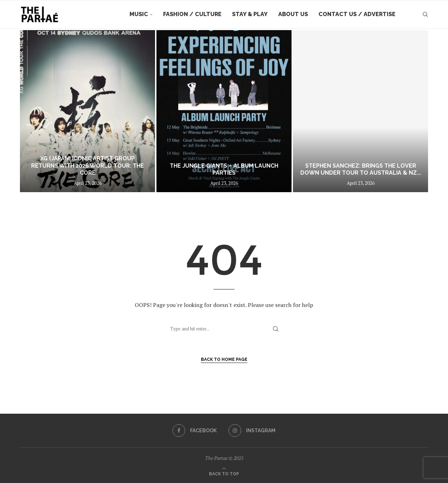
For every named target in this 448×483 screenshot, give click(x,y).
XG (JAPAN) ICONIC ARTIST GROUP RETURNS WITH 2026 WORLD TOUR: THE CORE (87, 166)
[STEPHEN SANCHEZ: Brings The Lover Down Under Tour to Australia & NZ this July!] (360, 111)
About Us (293, 14)
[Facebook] (195, 430)
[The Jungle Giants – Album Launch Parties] (224, 111)
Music (139, 14)
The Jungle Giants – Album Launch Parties (224, 169)
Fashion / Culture (192, 14)
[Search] (425, 14)
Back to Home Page (224, 359)
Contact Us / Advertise (357, 14)
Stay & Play (250, 14)
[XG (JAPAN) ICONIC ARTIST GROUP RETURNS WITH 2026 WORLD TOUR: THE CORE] (87, 111)
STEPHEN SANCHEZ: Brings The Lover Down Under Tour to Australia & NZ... (361, 169)
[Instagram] (252, 430)
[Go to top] (224, 473)
